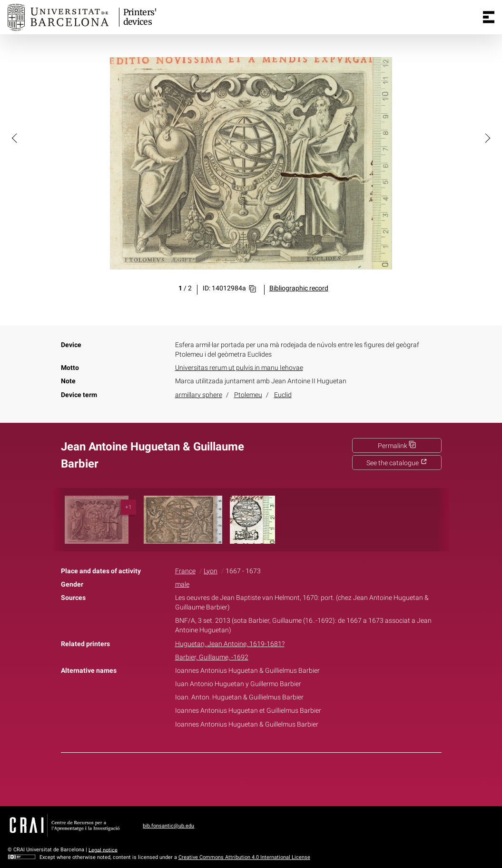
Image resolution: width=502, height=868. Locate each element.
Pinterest (267, 778)
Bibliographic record (299, 288)
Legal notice (103, 850)
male (182, 584)
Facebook (224, 778)
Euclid (283, 395)
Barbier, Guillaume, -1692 (212, 657)
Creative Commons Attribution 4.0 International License (244, 857)
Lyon (211, 571)
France (185, 571)
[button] (15, 138)
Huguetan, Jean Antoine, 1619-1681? (230, 644)
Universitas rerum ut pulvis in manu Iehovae (239, 368)
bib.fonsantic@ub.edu (168, 826)
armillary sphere (199, 395)
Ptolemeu (248, 395)
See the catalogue (397, 463)
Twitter (246, 778)
